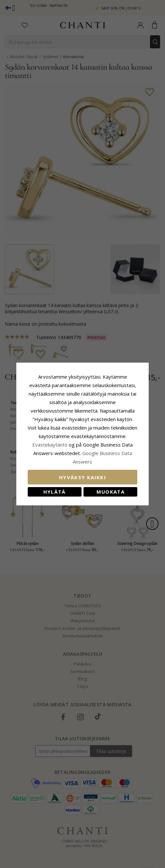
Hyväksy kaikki (82, 473)
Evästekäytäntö (104, 440)
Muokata (112, 487)
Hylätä (53, 487)
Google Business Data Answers (83, 457)
